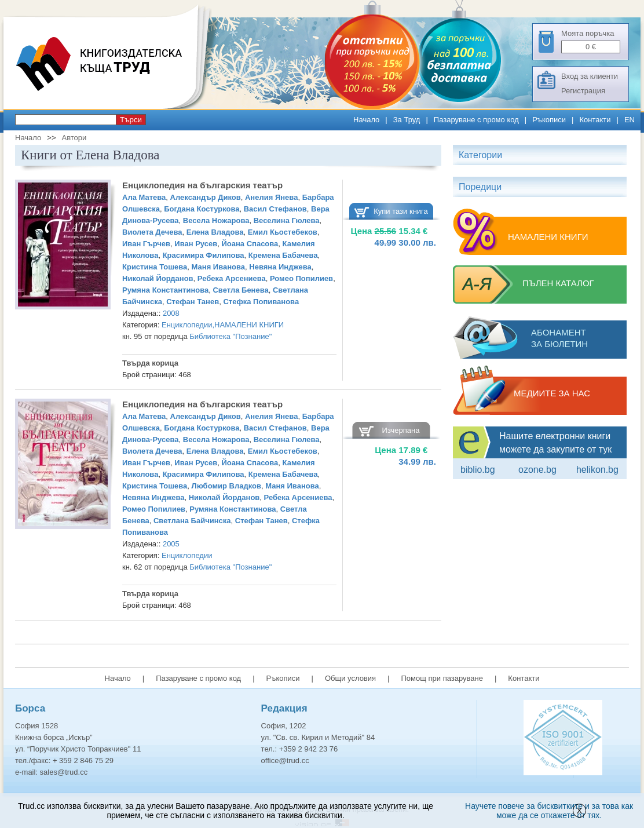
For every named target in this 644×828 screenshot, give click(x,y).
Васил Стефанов (275, 209)
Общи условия (350, 678)
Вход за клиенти (590, 76)
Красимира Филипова (204, 255)
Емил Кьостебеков (283, 232)
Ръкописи (549, 120)
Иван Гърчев (146, 244)
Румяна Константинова (165, 290)
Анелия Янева (271, 197)
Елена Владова (215, 232)
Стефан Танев (193, 302)
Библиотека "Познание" (230, 336)
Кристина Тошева (155, 267)
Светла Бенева (240, 290)
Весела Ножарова (216, 220)
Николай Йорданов (158, 278)
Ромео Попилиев (301, 278)
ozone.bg (537, 470)
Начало (366, 120)
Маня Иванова (219, 267)
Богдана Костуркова (202, 209)
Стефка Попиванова (261, 302)
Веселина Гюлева (287, 220)
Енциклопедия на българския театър (202, 185)
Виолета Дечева (152, 232)
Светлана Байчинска (192, 521)
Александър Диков (206, 197)
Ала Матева (144, 197)
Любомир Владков (226, 486)
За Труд (407, 120)
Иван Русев (196, 244)
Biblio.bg (478, 470)
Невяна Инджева (280, 267)
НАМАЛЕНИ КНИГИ (249, 325)
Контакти (595, 120)
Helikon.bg (597, 470)
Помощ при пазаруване (442, 678)
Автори (74, 138)
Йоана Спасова (250, 244)
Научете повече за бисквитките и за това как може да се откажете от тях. (549, 811)
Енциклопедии (187, 325)
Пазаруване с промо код (476, 120)
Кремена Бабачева (283, 255)
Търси (131, 120)
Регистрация (583, 91)
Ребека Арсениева (232, 278)
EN (630, 120)
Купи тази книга (401, 211)
